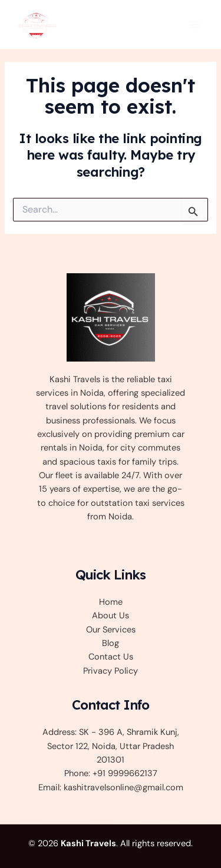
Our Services (111, 630)
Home (111, 602)
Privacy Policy (111, 671)
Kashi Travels (88, 844)
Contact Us (111, 657)
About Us (111, 616)
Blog (111, 643)
